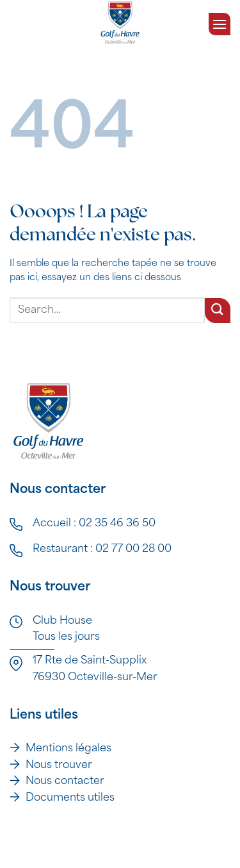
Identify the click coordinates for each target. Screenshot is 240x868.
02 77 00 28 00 (133, 549)
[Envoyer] (218, 311)
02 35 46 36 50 (117, 524)
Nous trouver (59, 765)
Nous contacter (65, 781)
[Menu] (220, 22)
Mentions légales (68, 749)
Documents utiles (70, 798)
